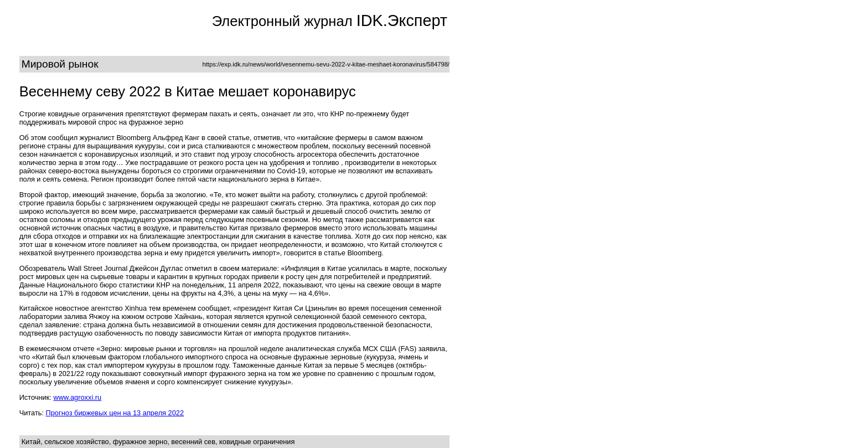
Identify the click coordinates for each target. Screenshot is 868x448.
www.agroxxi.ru (77, 397)
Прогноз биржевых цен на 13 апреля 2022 (115, 413)
